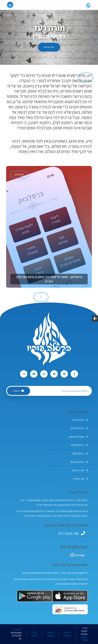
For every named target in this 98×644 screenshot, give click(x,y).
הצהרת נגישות (50, 634)
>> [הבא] (41, 297)
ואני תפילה (80, 479)
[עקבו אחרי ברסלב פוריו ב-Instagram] (64, 374)
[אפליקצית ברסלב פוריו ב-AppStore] (70, 596)
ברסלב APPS (79, 445)
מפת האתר (34, 634)
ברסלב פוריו (80, 420)
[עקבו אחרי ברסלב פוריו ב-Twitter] (54, 374)
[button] (95, 319)
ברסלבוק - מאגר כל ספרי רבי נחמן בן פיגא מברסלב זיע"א (49, 279)
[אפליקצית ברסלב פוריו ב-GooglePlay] (35, 596)
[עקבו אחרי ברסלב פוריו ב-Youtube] (34, 374)
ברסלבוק (19, 174)
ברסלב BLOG (79, 462)
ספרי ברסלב (80, 470)
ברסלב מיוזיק (79, 428)
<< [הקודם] (86, 77)
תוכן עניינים (49, 47)
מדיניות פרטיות (67, 634)
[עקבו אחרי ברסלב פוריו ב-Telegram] (24, 374)
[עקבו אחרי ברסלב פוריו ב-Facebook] (74, 374)
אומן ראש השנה (78, 437)
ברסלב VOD (80, 454)
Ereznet (18, 630)
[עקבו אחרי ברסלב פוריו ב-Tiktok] (44, 374)
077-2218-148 (68, 533)
